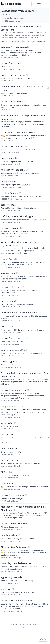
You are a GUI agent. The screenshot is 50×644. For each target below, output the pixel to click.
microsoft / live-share (12, 287)
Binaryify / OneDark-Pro (13, 350)
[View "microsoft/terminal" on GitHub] (22, 228)
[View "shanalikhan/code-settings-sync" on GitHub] (35, 132)
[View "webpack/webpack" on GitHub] (22, 406)
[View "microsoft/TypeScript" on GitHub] (24, 102)
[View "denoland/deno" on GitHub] (19, 535)
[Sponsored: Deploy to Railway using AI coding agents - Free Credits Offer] (25, 378)
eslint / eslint (7, 205)
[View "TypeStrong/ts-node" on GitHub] (23, 577)
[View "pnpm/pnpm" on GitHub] (16, 301)
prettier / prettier (9, 158)
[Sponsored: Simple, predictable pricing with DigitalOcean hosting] (25, 121)
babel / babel (7, 483)
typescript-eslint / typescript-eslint (18, 313)
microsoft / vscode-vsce (13, 495)
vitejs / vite (6, 589)
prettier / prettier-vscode (13, 75)
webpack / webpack (11, 406)
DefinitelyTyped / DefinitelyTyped (18, 216)
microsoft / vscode (10, 63)
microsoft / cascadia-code (14, 390)
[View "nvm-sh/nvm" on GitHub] (16, 259)
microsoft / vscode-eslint (13, 170)
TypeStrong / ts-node (11, 577)
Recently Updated (39, 41)
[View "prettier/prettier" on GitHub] (19, 158)
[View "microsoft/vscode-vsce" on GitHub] (26, 495)
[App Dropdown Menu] (46, 4)
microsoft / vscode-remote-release (18, 601)
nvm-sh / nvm (8, 259)
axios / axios (7, 327)
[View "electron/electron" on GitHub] (21, 435)
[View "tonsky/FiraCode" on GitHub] (20, 193)
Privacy (21, 627)
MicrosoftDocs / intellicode (14, 547)
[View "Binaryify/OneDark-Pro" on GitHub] (26, 350)
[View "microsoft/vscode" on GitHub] (21, 63)
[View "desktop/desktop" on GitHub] (20, 460)
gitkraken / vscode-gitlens (14, 47)
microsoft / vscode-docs (13, 147)
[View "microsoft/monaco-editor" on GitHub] (29, 524)
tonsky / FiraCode (10, 193)
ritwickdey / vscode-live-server (16, 563)
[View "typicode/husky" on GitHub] (19, 449)
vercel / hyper (8, 362)
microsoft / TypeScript (12, 102)
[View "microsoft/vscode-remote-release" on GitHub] (37, 601)
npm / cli (5, 472)
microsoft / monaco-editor (14, 524)
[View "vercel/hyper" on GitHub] (16, 362)
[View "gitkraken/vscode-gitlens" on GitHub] (28, 47)
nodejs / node (8, 181)
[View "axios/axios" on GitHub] (15, 327)
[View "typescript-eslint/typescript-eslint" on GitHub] (36, 313)
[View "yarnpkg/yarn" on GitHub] (17, 273)
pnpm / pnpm (8, 301)
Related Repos (13, 4)
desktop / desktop (10, 460)
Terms (29, 627)
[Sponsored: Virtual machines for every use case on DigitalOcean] (25, 247)
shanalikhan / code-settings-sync (17, 132)
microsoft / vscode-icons (13, 338)
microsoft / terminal (11, 228)
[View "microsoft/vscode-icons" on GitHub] (27, 338)
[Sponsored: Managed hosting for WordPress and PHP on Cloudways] (25, 512)
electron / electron (10, 435)
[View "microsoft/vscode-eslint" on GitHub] (27, 170)
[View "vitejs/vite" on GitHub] (13, 589)
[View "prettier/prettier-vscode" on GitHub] (27, 75)
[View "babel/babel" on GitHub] (15, 483)
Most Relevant (15, 41)
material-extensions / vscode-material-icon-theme (23, 88)
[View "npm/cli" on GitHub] (11, 472)
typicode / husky (9, 449)
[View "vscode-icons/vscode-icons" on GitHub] (36, 11)
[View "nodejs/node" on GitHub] (16, 181)
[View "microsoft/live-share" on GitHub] (24, 287)
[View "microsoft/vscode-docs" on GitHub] (26, 147)
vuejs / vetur (7, 423)
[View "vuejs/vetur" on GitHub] (15, 423)
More (7, 14)
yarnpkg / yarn (8, 273)
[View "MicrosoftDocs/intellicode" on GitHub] (29, 547)
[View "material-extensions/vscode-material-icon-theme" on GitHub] (48, 88)
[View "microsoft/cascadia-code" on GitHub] (28, 390)
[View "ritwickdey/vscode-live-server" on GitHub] (32, 563)
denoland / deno (9, 535)
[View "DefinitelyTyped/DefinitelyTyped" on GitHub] (36, 216)
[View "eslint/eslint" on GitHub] (15, 205)
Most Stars (27, 41)
